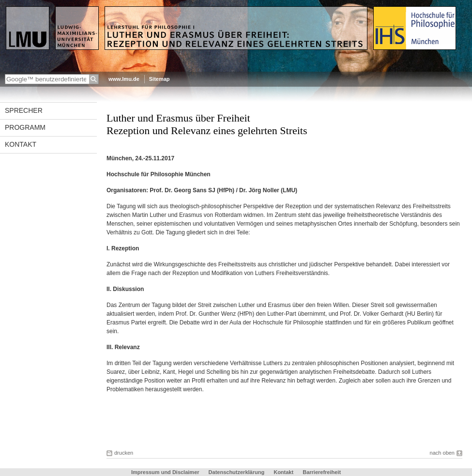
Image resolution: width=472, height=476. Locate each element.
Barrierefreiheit (322, 472)
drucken (124, 453)
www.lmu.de (124, 79)
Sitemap (160, 79)
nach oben (442, 453)
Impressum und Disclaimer (165, 472)
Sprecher (24, 110)
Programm (25, 127)
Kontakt (21, 144)
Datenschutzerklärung (237, 472)
